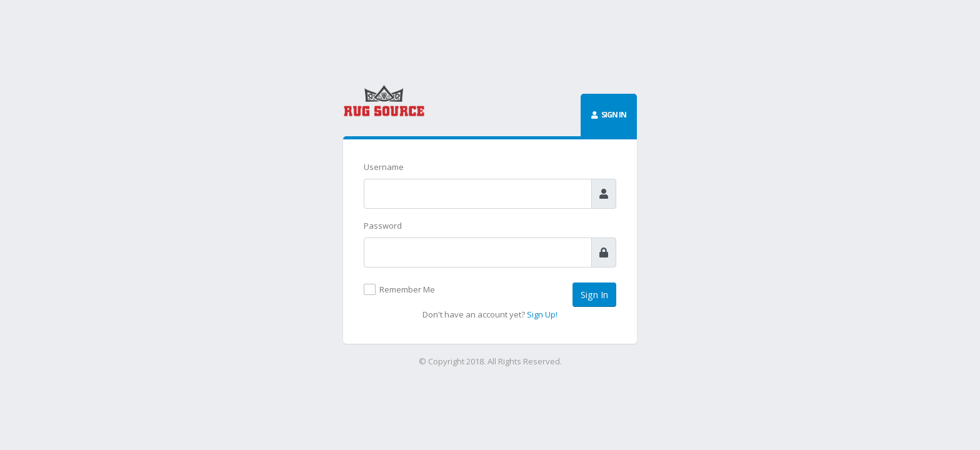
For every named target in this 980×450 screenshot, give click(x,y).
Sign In (594, 295)
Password (383, 226)
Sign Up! (542, 314)
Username (384, 167)
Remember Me (407, 289)
